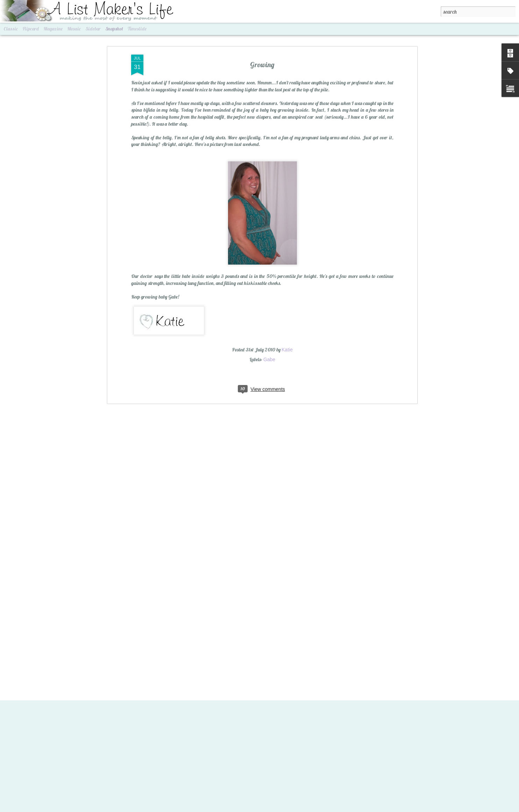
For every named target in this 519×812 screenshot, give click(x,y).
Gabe (269, 355)
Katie (287, 345)
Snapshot (114, 29)
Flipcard (31, 29)
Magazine (53, 29)
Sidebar (93, 29)
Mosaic (74, 29)
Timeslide (137, 29)
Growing (262, 60)
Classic (11, 29)
